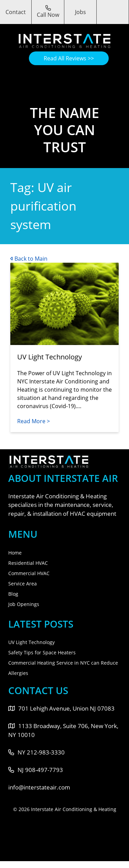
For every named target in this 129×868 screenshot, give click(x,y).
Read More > (34, 421)
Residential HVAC (28, 563)
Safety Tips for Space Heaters (42, 652)
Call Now (48, 12)
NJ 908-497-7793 (36, 770)
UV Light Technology (31, 642)
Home (15, 553)
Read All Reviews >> (69, 58)
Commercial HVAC (29, 573)
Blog (13, 594)
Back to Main (29, 259)
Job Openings (24, 604)
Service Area (23, 584)
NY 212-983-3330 (36, 752)
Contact (16, 12)
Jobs (80, 12)
